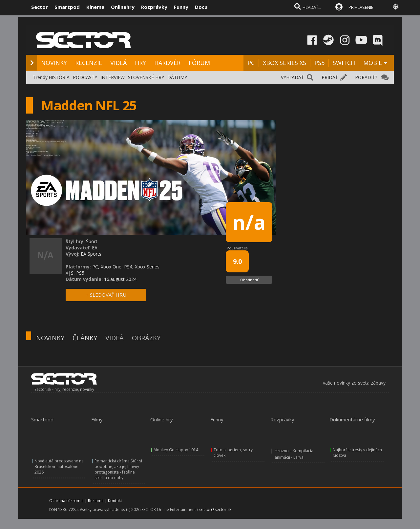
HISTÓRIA (59, 77)
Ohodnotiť (249, 280)
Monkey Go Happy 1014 (176, 450)
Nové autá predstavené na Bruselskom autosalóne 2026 (59, 466)
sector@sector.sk (215, 509)
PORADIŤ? (366, 77)
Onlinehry (123, 7)
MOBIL (373, 63)
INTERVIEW (113, 77)
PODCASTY (85, 77)
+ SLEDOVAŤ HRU (106, 295)
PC (251, 63)
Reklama (96, 501)
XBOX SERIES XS (284, 63)
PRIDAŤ (330, 77)
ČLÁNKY (85, 338)
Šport (92, 241)
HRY (140, 63)
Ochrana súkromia (66, 501)
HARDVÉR (167, 63)
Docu (201, 7)
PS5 (319, 63)
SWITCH (344, 63)
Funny (181, 7)
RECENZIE (89, 63)
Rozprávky (154, 7)
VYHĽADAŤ (292, 77)
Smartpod (67, 7)
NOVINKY (54, 63)
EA (95, 248)
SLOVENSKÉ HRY (146, 77)
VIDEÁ (118, 63)
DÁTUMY (177, 77)
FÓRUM (199, 63)
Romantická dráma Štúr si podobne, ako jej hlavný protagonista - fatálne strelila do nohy (118, 469)
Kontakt (115, 501)
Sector (40, 7)
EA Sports (91, 254)
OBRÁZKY (146, 338)
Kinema (95, 7)
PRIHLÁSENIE (361, 7)
